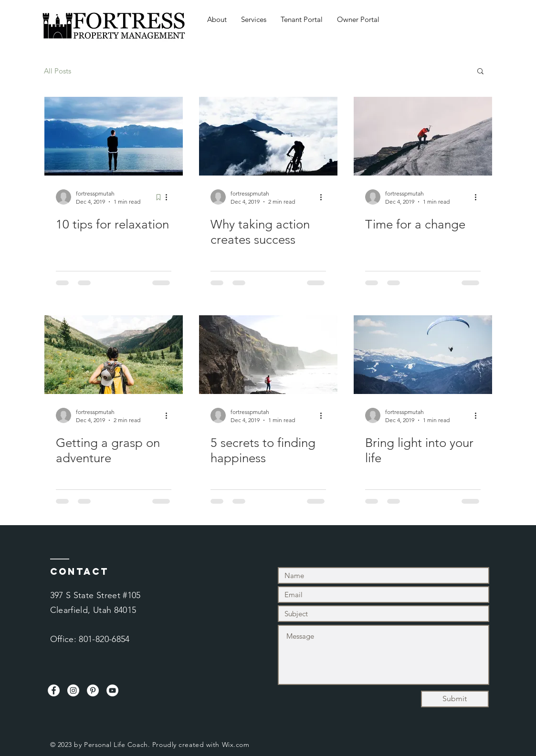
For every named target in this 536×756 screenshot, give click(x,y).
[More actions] (170, 197)
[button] (480, 72)
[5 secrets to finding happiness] (268, 355)
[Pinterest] (93, 690)
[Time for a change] (423, 136)
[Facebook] (54, 690)
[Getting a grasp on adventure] (114, 355)
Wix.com (236, 745)
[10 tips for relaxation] (114, 136)
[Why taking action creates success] (268, 136)
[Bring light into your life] (423, 355)
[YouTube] (112, 690)
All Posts (58, 71)
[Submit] (455, 699)
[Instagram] (73, 690)
